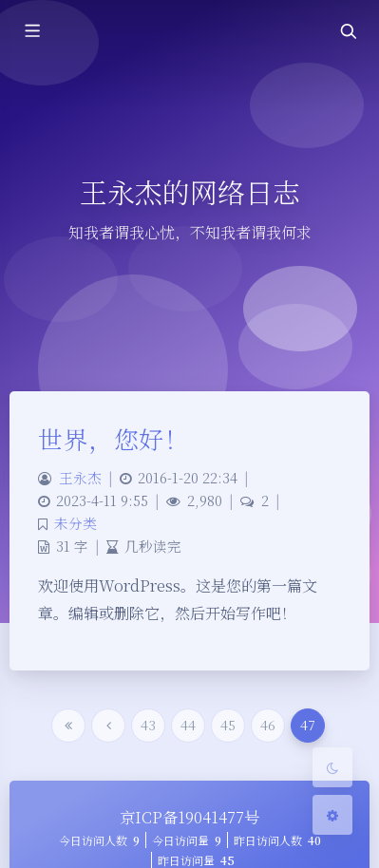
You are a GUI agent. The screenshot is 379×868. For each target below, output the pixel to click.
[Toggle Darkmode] (332, 767)
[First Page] (68, 726)
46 (268, 725)
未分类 (76, 523)
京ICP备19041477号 (189, 817)
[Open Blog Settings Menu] (332, 815)
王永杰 (80, 477)
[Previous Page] (108, 726)
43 (148, 725)
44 (188, 725)
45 (228, 725)
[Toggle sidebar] (31, 31)
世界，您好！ (114, 438)
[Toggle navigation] (348, 31)
